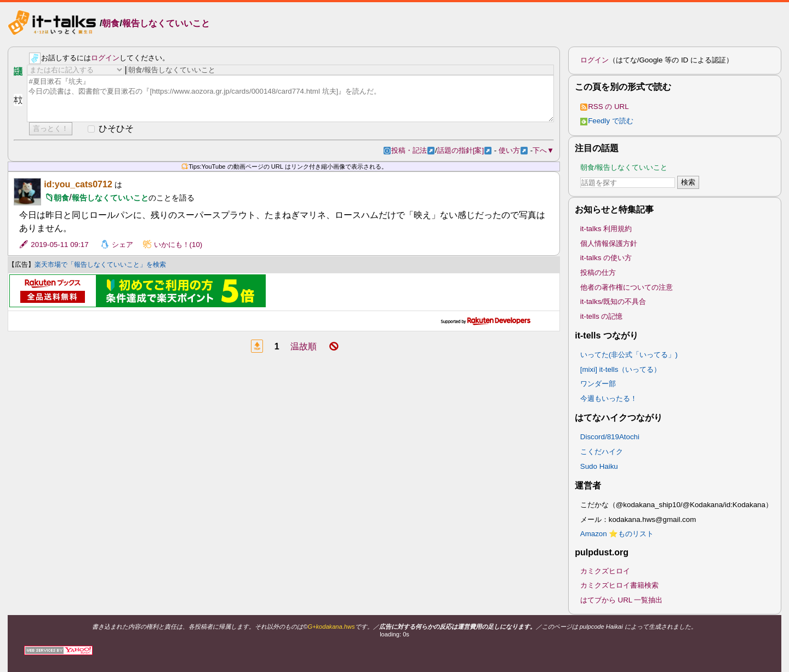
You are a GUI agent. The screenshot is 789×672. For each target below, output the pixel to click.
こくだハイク (602, 452)
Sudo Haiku (599, 466)
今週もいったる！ (609, 398)
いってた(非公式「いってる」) (629, 355)
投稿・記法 (413, 150)
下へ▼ (543, 150)
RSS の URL (605, 107)
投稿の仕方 (598, 272)
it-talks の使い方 (606, 258)
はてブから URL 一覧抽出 (622, 600)
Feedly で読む (607, 121)
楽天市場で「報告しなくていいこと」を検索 (100, 265)
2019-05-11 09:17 (59, 245)
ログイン (105, 58)
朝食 (111, 24)
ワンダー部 (598, 384)
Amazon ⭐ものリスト (617, 534)
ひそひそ (116, 128)
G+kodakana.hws (331, 627)
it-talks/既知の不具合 (613, 301)
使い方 (513, 150)
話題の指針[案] (464, 150)
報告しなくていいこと (166, 24)
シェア (122, 245)
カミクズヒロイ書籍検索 (619, 585)
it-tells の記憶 (602, 316)
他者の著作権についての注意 (627, 287)
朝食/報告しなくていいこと (624, 167)
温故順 (304, 346)
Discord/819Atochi (610, 437)
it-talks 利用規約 (606, 229)
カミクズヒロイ (605, 571)
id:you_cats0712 (78, 184)
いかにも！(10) (178, 245)
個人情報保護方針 (609, 243)
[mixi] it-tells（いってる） (621, 369)
